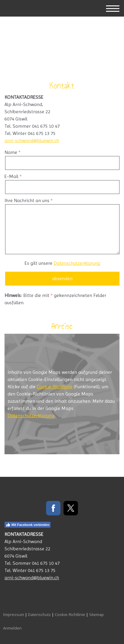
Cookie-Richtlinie (55, 387)
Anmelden (12, 628)
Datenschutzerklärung (77, 263)
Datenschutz (39, 614)
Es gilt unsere (62, 263)
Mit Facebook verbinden (28, 525)
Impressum (14, 614)
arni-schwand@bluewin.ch (32, 141)
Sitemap (96, 614)
